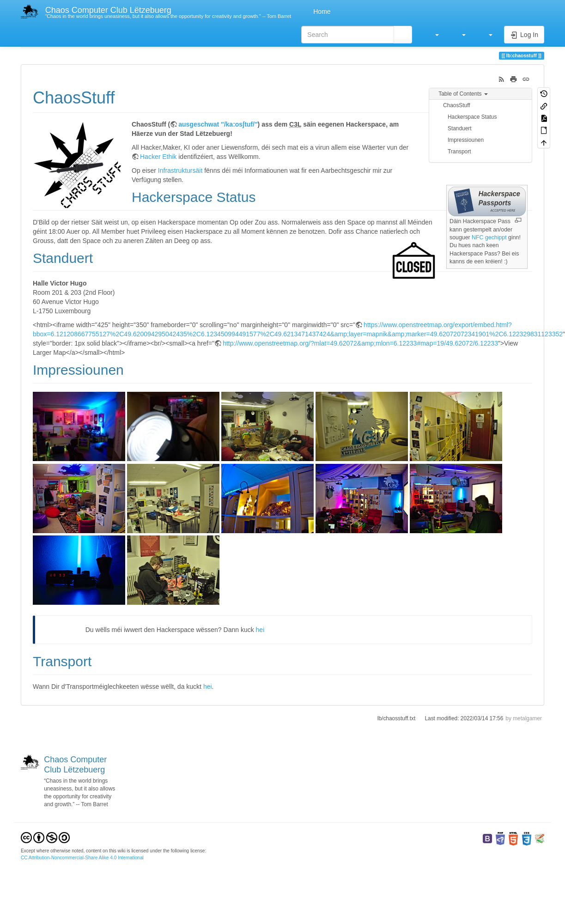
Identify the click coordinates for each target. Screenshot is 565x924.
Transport (459, 152)
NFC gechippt (489, 237)
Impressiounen (466, 140)
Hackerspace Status (472, 117)
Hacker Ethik (158, 157)
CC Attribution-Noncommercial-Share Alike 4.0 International (82, 858)
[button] (432, 35)
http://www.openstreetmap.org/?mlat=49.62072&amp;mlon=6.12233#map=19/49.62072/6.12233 (360, 343)
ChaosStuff (457, 105)
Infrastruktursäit (180, 170)
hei (260, 630)
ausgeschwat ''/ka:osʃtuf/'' (218, 124)
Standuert (460, 128)
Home (321, 12)
